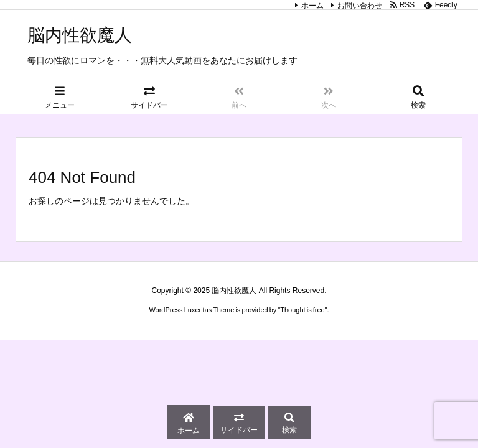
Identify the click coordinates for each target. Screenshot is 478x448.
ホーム (312, 6)
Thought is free (302, 310)
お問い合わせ (360, 6)
